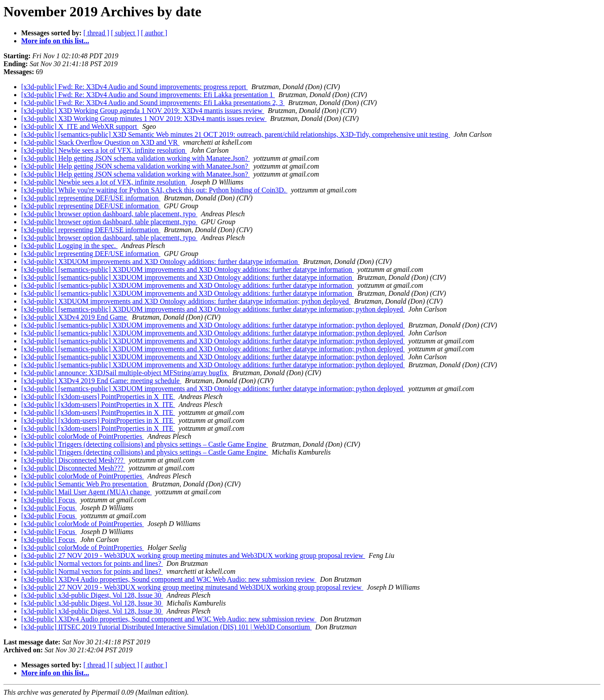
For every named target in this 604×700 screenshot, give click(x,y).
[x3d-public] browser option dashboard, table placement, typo (109, 214)
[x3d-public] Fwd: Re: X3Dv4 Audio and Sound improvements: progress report (135, 87)
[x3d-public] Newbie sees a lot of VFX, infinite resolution (104, 150)
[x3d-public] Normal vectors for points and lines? (92, 563)
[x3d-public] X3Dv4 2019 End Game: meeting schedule (101, 381)
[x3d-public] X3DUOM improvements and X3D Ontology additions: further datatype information (160, 262)
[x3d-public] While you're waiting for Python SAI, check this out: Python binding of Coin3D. (154, 190)
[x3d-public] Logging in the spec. (69, 246)
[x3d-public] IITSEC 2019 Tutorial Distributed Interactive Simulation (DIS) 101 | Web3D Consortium (166, 627)
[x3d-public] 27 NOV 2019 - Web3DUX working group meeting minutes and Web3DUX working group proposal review (193, 555)
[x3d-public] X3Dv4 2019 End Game (75, 317)
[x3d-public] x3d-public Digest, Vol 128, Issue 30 (92, 595)
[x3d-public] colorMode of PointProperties (83, 436)
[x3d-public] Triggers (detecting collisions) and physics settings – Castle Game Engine (144, 444)
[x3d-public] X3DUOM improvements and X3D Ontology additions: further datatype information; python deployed (186, 301)
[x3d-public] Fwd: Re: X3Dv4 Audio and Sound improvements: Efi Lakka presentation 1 (148, 95)
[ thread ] (96, 33)
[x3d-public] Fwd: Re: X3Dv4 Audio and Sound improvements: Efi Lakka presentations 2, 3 (153, 103)
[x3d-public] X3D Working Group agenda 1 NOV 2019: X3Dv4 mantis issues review (143, 111)
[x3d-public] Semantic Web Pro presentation (85, 484)
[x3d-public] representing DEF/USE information (91, 198)
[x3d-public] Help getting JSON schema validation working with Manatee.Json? (135, 158)
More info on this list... (55, 41)
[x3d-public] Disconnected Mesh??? (73, 460)
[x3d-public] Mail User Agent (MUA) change (86, 492)
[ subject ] (125, 33)
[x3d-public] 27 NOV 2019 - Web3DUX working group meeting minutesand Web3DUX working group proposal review (192, 587)
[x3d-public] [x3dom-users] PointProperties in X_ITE (98, 397)
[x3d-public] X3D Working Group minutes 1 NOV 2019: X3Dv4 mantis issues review (144, 119)
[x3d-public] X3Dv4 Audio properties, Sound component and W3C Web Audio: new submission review (169, 579)
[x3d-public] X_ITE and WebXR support (80, 126)
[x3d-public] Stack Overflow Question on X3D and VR (100, 142)
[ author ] (154, 33)
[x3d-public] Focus (49, 500)
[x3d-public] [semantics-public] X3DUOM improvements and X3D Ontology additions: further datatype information (188, 269)
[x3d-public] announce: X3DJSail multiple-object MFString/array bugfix (125, 373)
